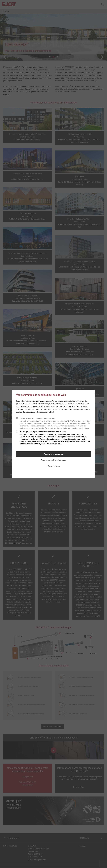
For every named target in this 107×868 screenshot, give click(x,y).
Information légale (53, 466)
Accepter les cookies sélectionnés (53, 460)
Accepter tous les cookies (53, 454)
